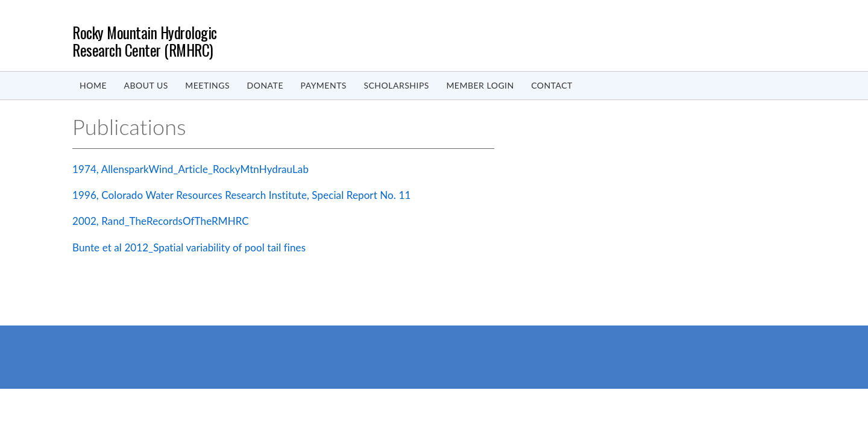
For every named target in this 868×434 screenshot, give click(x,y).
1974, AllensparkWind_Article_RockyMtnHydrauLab (190, 169)
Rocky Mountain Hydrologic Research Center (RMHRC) (145, 41)
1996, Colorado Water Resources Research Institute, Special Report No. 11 (241, 195)
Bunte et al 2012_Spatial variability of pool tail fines (189, 247)
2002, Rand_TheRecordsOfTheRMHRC (161, 221)
